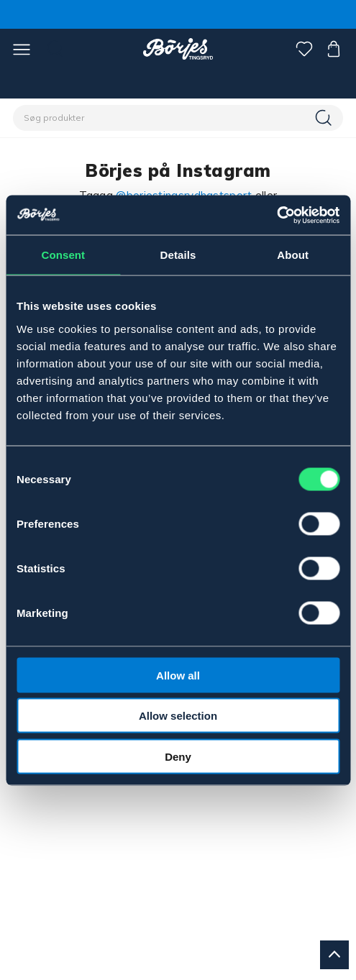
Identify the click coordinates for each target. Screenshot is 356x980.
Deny (178, 756)
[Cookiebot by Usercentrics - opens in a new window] (277, 215)
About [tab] (293, 255)
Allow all (178, 675)
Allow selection (178, 716)
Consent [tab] (63, 255)
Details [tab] (178, 255)
